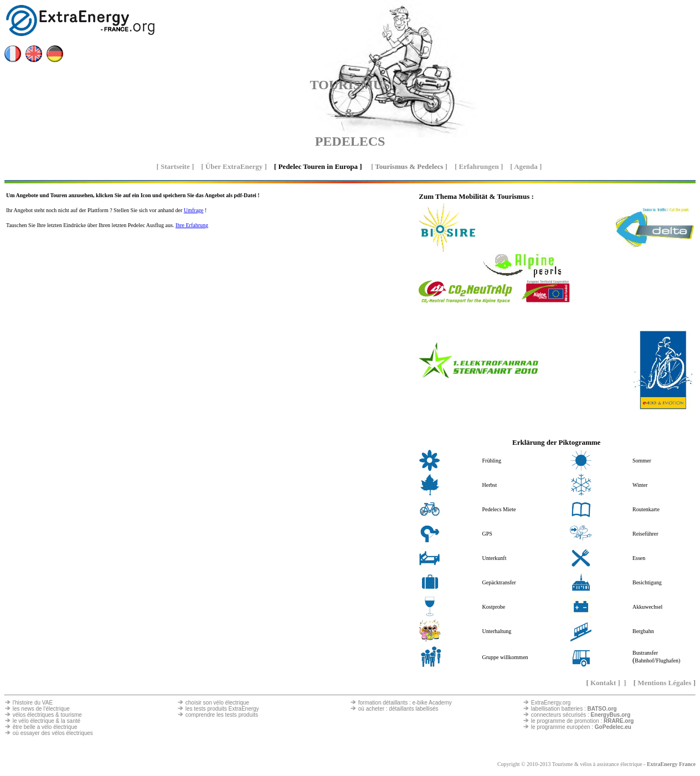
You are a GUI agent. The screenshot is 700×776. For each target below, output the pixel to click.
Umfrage (194, 210)
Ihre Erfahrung (192, 225)
